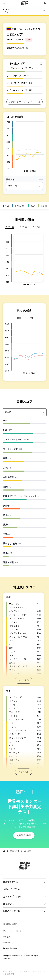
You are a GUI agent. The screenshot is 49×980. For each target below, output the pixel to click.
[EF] (24, 3)
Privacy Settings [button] (10, 948)
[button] (4, 3)
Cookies (7, 942)
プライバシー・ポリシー (13, 931)
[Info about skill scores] (41, 64)
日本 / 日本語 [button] (10, 924)
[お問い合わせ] (45, 3)
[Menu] (44, 11)
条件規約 (7, 937)
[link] (13, 11)
